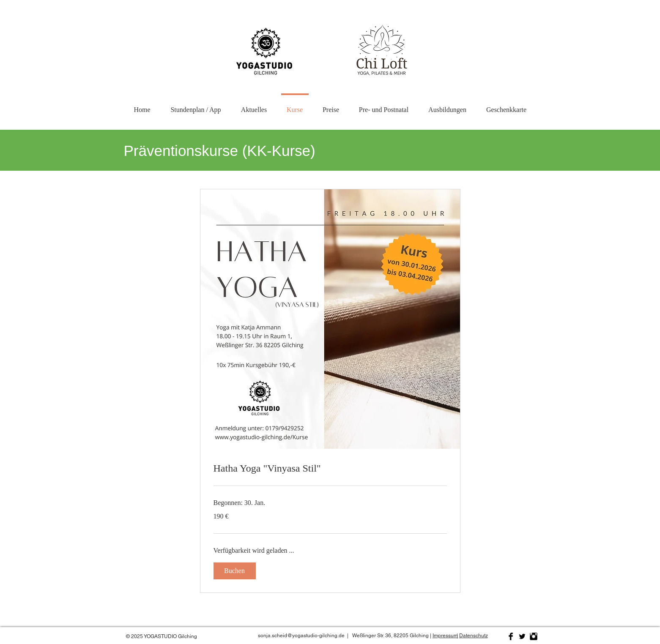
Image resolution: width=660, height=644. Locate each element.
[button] (448, 106)
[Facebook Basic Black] (511, 636)
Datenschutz (474, 636)
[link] (330, 469)
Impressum (445, 636)
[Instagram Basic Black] (534, 636)
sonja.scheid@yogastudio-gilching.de (301, 636)
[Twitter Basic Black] (522, 636)
